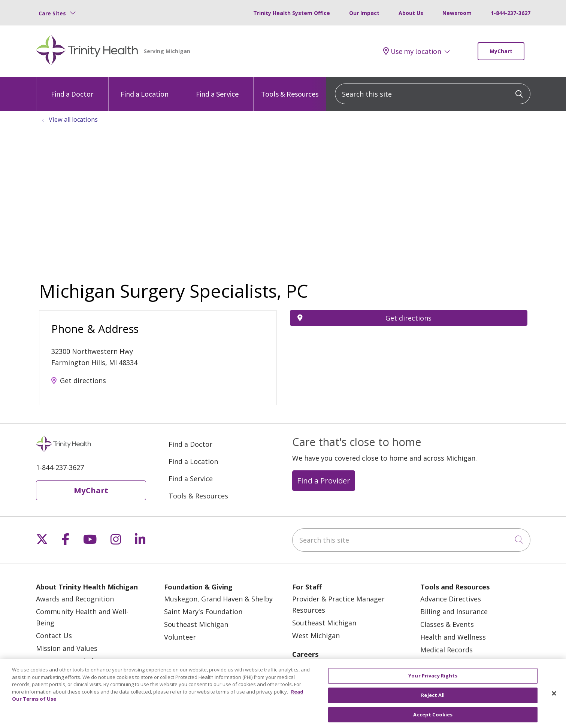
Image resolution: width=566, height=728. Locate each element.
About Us (411, 13)
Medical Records (447, 650)
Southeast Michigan (196, 624)
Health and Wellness (453, 637)
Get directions (83, 380)
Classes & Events (447, 624)
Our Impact (364, 13)
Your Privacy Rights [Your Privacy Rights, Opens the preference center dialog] (433, 682)
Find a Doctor (72, 88)
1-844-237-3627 (511, 13)
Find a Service (217, 88)
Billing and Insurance (454, 612)
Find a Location (145, 88)
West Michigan (316, 636)
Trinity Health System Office (292, 13)
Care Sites (52, 13)
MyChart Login (444, 662)
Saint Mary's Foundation (203, 612)
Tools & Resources (290, 88)
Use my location (412, 51)
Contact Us (54, 636)
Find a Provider (324, 480)
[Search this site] (433, 94)
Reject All (433, 701)
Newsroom (457, 13)
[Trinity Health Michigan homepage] (87, 51)
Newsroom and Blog (69, 661)
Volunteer (180, 637)
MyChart (501, 51)
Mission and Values (67, 648)
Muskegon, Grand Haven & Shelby (218, 599)
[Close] (554, 700)
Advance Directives (451, 599)
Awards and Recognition (75, 599)
